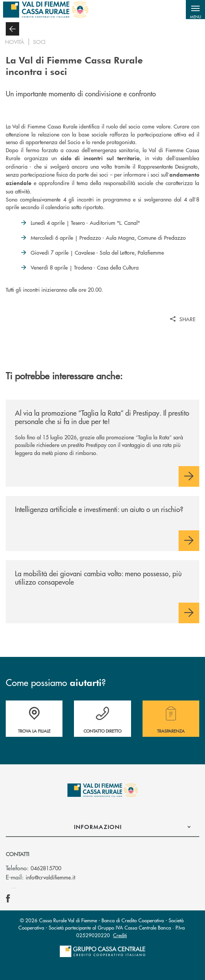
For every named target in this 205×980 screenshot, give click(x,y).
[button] (195, 10)
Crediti (120, 935)
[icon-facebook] (8, 899)
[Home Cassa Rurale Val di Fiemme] (46, 10)
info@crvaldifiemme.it (50, 877)
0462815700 (46, 868)
